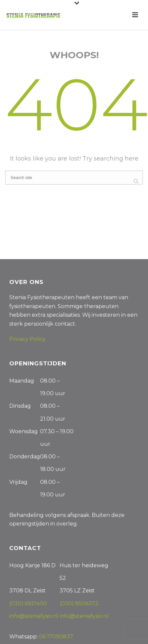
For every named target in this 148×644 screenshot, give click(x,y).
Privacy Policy (27, 339)
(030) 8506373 (79, 603)
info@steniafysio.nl (34, 616)
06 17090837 (56, 637)
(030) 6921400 (28, 603)
